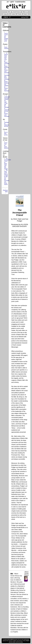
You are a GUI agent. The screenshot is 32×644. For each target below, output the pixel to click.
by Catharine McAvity (7, 124)
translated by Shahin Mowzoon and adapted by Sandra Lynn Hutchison (7, 83)
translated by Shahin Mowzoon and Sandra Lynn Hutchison (7, 63)
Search (26, 14)
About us (25, 12)
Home (9, 12)
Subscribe (6, 14)
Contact (13, 14)
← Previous (5, 190)
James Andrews (6, 48)
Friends (19, 14)
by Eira (6, 134)
